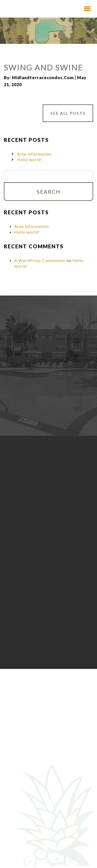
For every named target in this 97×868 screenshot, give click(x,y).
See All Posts (68, 113)
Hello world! (29, 159)
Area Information (34, 154)
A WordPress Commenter (40, 260)
